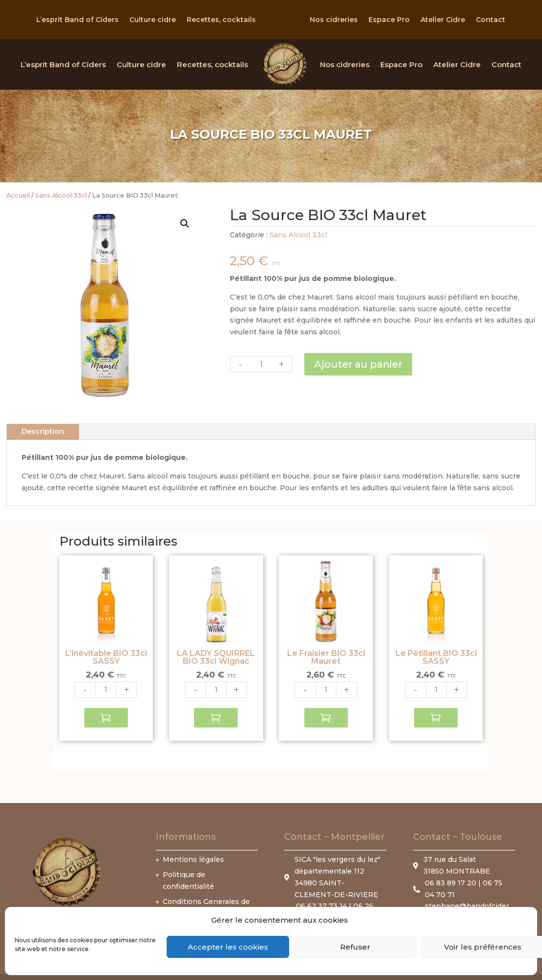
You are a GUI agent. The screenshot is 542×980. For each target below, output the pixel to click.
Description (43, 431)
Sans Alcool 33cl (61, 195)
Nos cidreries (334, 20)
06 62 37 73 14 (321, 906)
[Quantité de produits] (261, 364)
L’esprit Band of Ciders (77, 20)
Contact (491, 20)
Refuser (355, 947)
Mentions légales (193, 859)
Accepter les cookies (228, 947)
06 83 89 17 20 (452, 883)
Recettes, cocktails (221, 20)
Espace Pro (389, 20)
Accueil (18, 195)
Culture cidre (153, 20)
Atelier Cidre (443, 20)
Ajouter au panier (358, 364)
